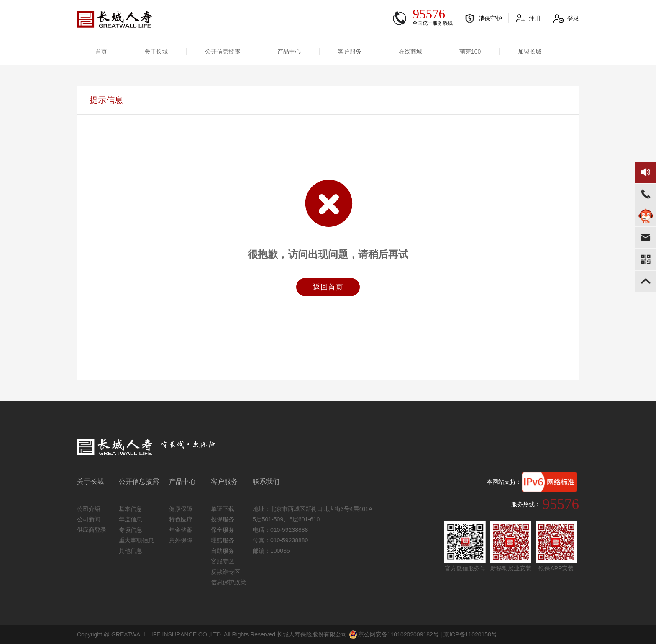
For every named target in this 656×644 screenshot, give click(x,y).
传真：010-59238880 (280, 540)
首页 (101, 51)
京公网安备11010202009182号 (394, 634)
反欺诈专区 (225, 572)
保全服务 (223, 530)
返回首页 (328, 287)
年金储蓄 (181, 530)
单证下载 (223, 509)
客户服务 (350, 51)
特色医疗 (181, 519)
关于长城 (156, 51)
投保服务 (223, 519)
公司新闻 (89, 519)
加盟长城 (530, 51)
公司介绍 (89, 509)
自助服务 (223, 551)
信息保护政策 (228, 582)
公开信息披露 (223, 51)
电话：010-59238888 (280, 530)
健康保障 (181, 509)
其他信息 (131, 551)
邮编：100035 (271, 551)
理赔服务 (223, 540)
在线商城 (410, 51)
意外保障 (181, 540)
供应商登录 (92, 530)
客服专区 (223, 561)
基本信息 (131, 509)
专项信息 (131, 530)
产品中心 (289, 51)
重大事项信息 (136, 540)
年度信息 (131, 519)
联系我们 (266, 481)
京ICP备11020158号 (470, 634)
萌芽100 (470, 51)
